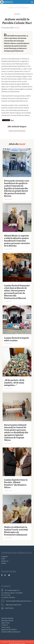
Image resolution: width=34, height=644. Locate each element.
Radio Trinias (5, 623)
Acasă (12, 6)
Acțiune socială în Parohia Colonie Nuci (18, 8)
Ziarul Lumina (6, 627)
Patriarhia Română (7, 618)
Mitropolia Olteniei (7, 621)
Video (3, 559)
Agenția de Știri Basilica (9, 629)
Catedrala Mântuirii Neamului (11, 632)
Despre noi (5, 561)
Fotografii (4, 556)
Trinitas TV (5, 625)
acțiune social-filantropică (17, 131)
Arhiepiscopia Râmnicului (17, 552)
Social (22, 6)
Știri (17, 6)
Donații (4, 563)
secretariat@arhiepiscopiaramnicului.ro (16, 601)
